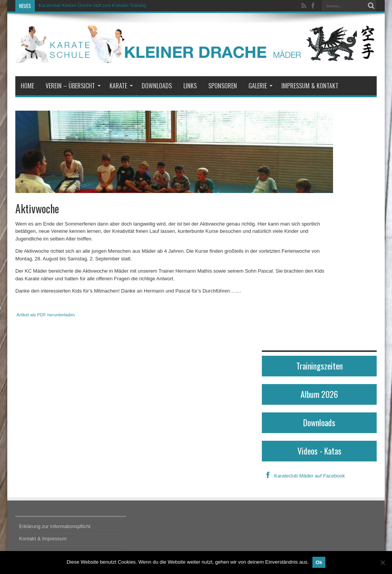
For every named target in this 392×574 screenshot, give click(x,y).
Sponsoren (223, 86)
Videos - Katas (319, 451)
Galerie (261, 86)
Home (27, 86)
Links (190, 86)
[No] (382, 563)
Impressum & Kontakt (310, 86)
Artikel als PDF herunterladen (46, 315)
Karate (121, 86)
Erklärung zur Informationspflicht (55, 526)
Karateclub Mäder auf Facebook (303, 476)
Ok (319, 562)
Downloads (157, 86)
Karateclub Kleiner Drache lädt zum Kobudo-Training (92, 6)
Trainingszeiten (319, 366)
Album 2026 (319, 394)
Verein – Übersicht (73, 86)
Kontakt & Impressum (43, 539)
